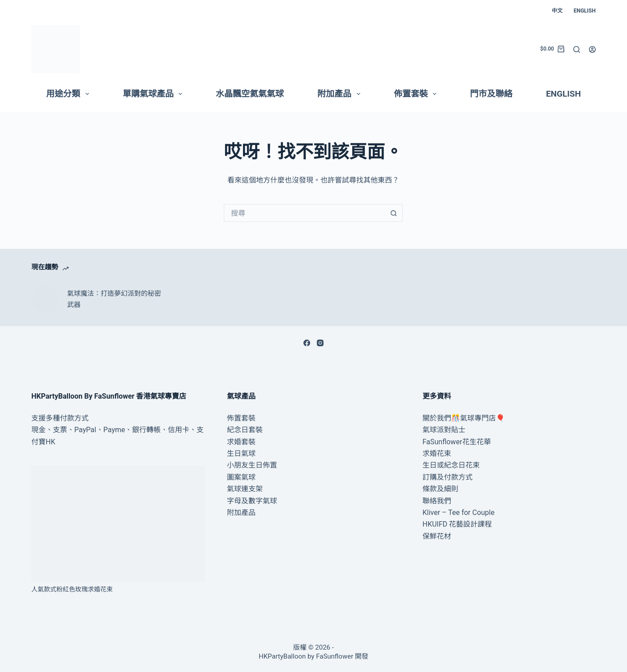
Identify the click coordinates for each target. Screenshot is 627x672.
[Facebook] (307, 343)
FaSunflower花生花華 (457, 442)
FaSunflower (335, 656)
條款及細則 (440, 489)
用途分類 (69, 94)
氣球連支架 (245, 489)
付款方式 (74, 418)
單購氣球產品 (154, 94)
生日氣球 (241, 453)
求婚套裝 (241, 442)
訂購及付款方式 (448, 477)
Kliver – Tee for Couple (459, 513)
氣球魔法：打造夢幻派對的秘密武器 (114, 299)
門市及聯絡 (491, 94)
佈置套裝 (417, 94)
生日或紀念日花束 (451, 465)
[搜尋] (577, 49)
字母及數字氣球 (252, 501)
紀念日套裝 (245, 430)
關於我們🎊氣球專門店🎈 (464, 418)
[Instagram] (320, 343)
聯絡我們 (437, 501)
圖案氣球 (241, 477)
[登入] (592, 49)
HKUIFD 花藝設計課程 (457, 524)
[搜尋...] (304, 213)
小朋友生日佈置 (252, 465)
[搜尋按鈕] (394, 213)
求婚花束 (437, 453)
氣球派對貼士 (444, 430)
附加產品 (341, 94)
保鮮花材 (437, 536)
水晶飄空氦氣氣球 (250, 94)
